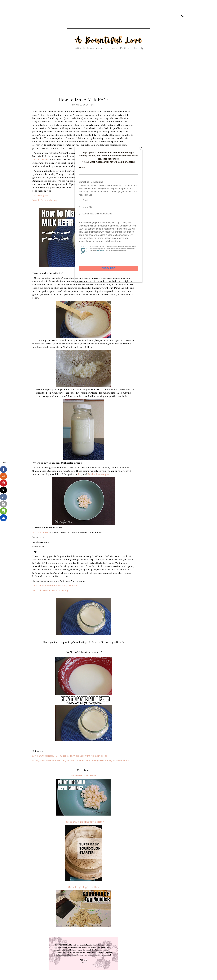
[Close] (142, 148)
